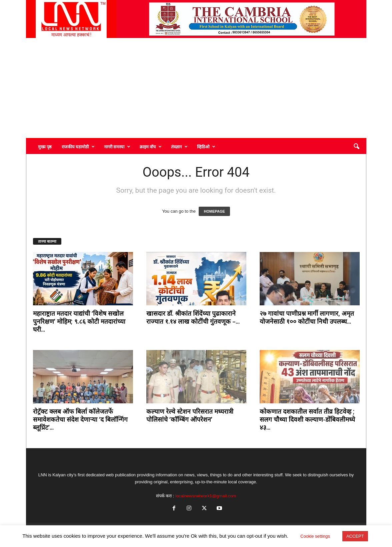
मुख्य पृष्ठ (45, 147)
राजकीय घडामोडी (78, 147)
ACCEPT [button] (355, 536)
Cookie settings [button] (315, 536)
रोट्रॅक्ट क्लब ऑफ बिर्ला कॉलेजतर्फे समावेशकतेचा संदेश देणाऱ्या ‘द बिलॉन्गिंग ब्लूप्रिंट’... (80, 419)
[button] (356, 147)
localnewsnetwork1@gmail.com (206, 496)
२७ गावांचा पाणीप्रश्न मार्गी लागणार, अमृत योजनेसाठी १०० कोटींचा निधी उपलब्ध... (307, 317)
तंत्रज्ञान (179, 147)
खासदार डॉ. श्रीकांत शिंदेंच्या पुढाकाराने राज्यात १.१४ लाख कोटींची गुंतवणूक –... (193, 317)
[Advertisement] (196, 88)
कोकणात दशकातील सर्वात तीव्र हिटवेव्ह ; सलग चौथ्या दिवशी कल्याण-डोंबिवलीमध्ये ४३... (307, 419)
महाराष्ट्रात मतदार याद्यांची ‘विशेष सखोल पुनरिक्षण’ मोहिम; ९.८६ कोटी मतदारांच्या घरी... (79, 321)
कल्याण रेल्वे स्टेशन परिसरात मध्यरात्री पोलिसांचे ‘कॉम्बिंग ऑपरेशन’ (190, 415)
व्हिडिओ (206, 147)
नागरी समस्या (117, 147)
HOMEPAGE (214, 211)
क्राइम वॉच (151, 147)
